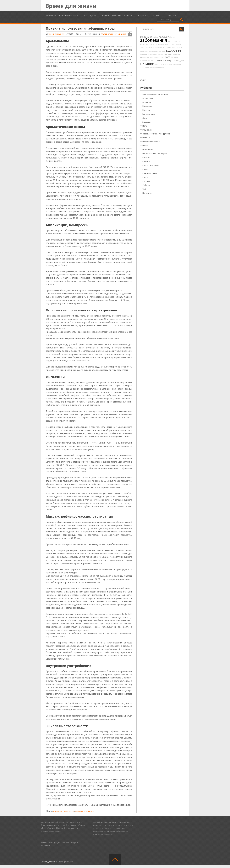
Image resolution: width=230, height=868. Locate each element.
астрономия (168, 64)
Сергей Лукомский (56, 34)
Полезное (147, 193)
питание (147, 64)
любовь (172, 47)
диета (153, 67)
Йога (145, 126)
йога (167, 57)
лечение (155, 44)
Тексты (170, 15)
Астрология (148, 98)
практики (177, 41)
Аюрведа (144, 54)
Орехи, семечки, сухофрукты (156, 134)
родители (177, 54)
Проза (145, 146)
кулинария (153, 54)
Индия (143, 44)
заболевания (154, 40)
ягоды (143, 51)
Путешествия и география (117, 15)
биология (174, 57)
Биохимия (147, 106)
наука (148, 51)
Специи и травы (150, 173)
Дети (145, 118)
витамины (154, 57)
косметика (69, 811)
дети (182, 60)
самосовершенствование (150, 47)
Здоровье (147, 122)
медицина (89, 811)
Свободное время (151, 165)
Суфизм (146, 185)
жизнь (148, 44)
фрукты (148, 67)
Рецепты (146, 161)
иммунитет (165, 47)
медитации (155, 51)
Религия (143, 15)
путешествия (170, 44)
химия (170, 41)
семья (143, 57)
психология (162, 60)
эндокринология (147, 61)
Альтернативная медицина (62, 15)
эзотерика (160, 67)
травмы (161, 57)
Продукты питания (151, 142)
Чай (144, 189)
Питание (146, 138)
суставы (162, 51)
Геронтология (149, 114)
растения (175, 60)
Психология (148, 150)
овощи (160, 54)
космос (179, 44)
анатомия (168, 54)
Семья (145, 169)
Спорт (157, 15)
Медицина (90, 15)
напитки (162, 44)
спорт (142, 67)
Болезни (146, 110)
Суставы (146, 181)
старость (179, 47)
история (174, 37)
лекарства (158, 64)
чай (148, 57)
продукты (165, 37)
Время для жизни (71, 6)
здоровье (58, 811)
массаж (79, 811)
